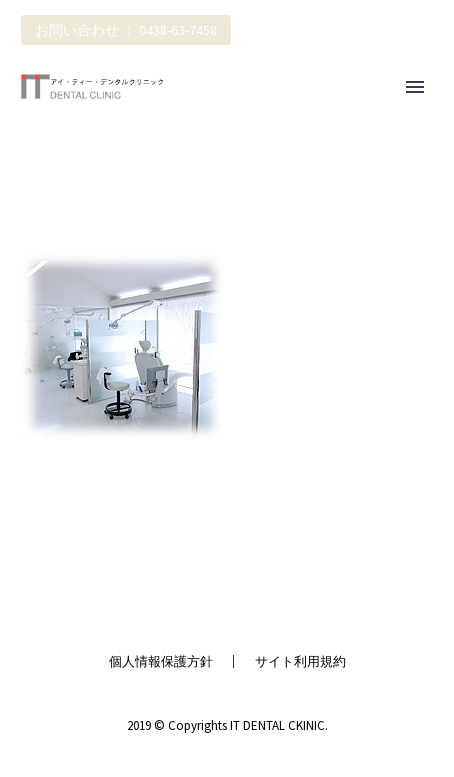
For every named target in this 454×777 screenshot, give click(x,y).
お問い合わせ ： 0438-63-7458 (126, 30)
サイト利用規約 (300, 661)
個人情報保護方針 (161, 661)
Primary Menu (415, 87)
